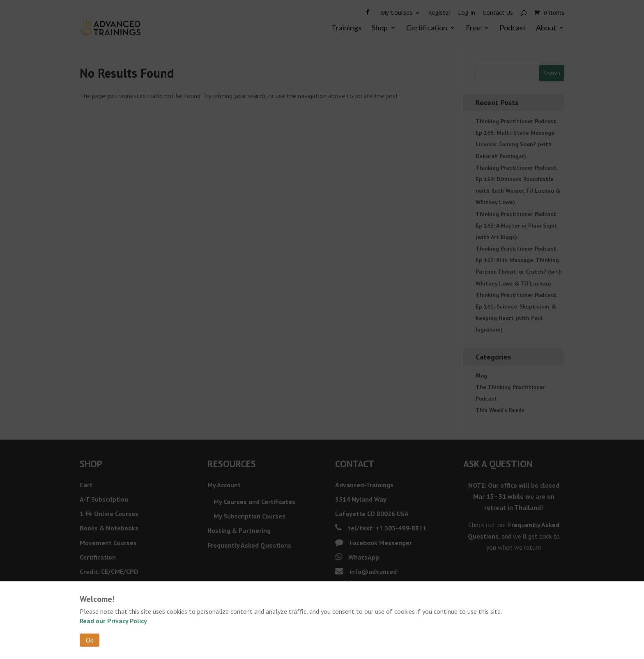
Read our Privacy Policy (113, 621)
